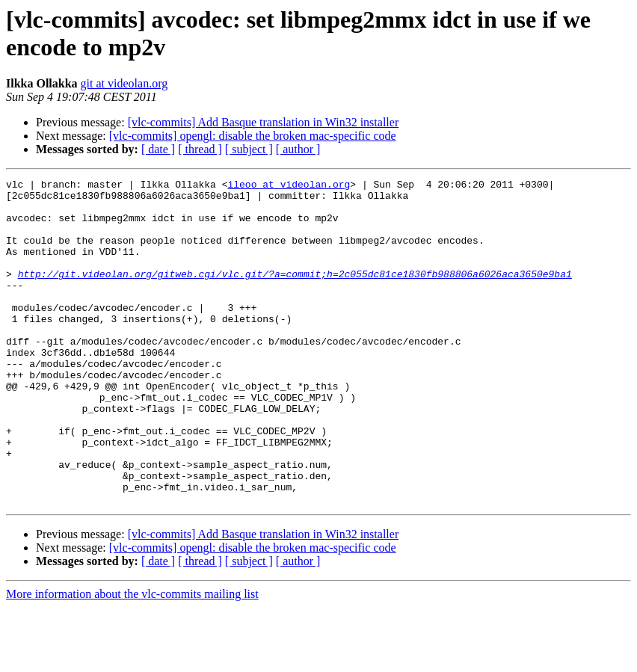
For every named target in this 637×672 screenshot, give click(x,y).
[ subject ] (249, 149)
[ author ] (298, 149)
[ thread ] (200, 149)
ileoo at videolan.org (289, 186)
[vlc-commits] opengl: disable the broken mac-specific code (253, 136)
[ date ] (158, 149)
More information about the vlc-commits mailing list (132, 659)
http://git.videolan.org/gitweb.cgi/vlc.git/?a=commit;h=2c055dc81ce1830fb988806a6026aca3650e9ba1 (295, 294)
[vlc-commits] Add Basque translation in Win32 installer (264, 122)
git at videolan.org (124, 83)
